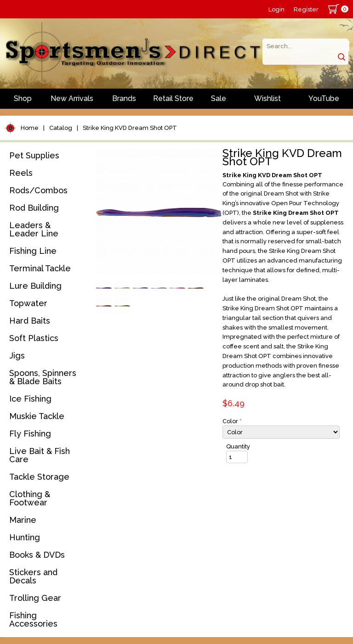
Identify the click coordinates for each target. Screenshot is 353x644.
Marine (23, 520)
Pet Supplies (34, 155)
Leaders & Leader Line (34, 229)
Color (232, 421)
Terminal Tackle (40, 268)
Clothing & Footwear (30, 498)
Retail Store (173, 98)
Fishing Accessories (33, 619)
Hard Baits (30, 321)
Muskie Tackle (37, 416)
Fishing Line (33, 251)
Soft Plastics (34, 338)
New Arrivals (72, 98)
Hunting (25, 537)
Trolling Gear (35, 598)
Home (30, 128)
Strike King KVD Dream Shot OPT (130, 128)
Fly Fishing (30, 434)
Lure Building (35, 286)
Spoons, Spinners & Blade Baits (43, 377)
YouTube (324, 98)
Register (306, 9)
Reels (21, 173)
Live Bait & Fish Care (40, 455)
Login (276, 9)
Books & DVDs (37, 555)
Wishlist (268, 98)
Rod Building (34, 208)
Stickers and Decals (33, 576)
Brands (124, 98)
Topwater (28, 303)
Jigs (17, 356)
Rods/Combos (38, 190)
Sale (219, 98)
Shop (23, 98)
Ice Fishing (30, 399)
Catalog (61, 128)
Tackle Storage (39, 477)
